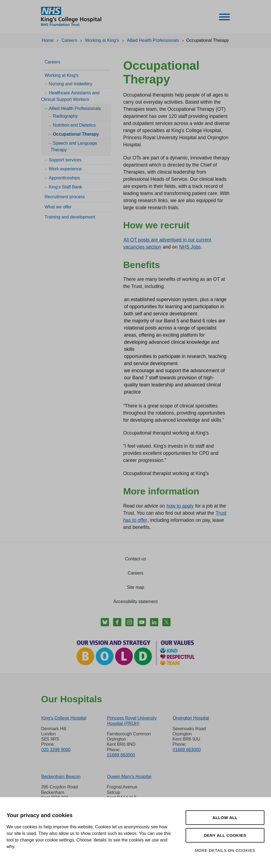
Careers (52, 62)
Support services (65, 160)
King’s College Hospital (64, 718)
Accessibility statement (135, 602)
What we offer (58, 207)
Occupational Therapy (76, 134)
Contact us (135, 559)
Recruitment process (65, 197)
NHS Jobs (190, 247)
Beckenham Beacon (61, 777)
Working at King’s (62, 75)
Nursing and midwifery (70, 84)
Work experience (65, 169)
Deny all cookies (225, 835)
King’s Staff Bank (65, 187)
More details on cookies (225, 850)
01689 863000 (121, 755)
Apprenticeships (64, 178)
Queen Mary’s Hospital (129, 777)
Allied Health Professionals (75, 108)
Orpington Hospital (191, 718)
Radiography (65, 116)
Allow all (225, 818)
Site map (135, 587)
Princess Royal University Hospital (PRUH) (132, 721)
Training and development (70, 217)
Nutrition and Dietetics (74, 125)
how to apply (180, 506)
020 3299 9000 (56, 750)
